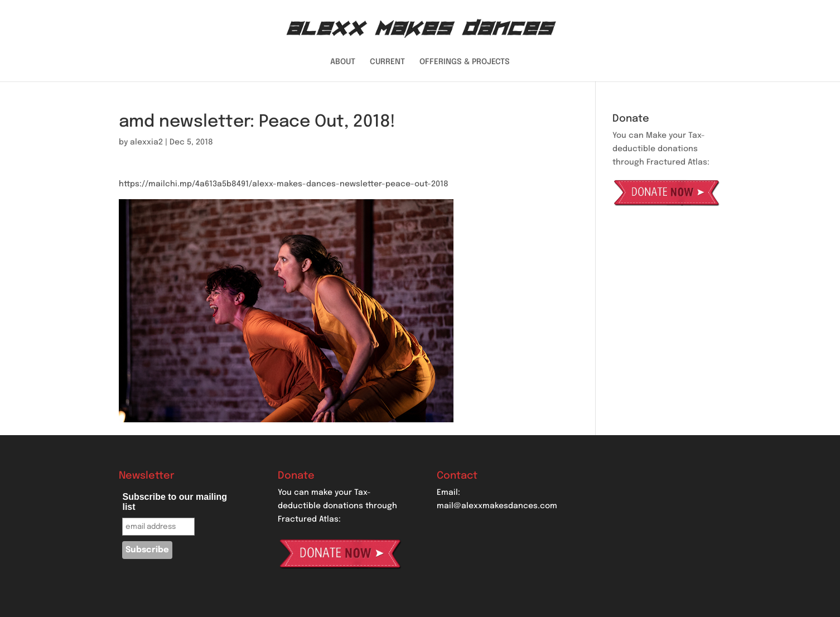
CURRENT (387, 62)
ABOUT (343, 62)
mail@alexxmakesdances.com (497, 506)
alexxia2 (146, 142)
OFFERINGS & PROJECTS (465, 62)
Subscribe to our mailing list (175, 502)
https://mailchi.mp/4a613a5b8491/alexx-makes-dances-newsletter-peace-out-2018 (284, 184)
